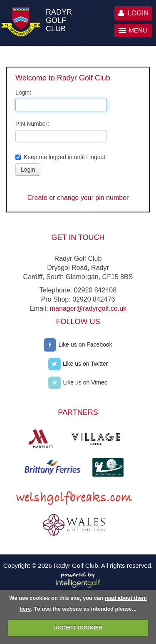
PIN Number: (32, 124)
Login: (23, 92)
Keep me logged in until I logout (60, 157)
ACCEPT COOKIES (78, 628)
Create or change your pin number (78, 198)
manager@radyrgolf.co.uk (88, 308)
